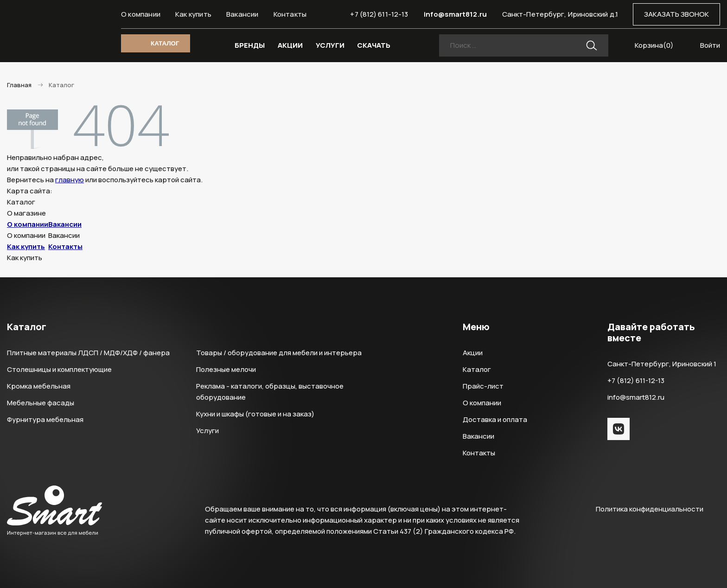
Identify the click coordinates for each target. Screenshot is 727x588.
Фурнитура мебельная (45, 419)
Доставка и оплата (495, 419)
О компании (141, 14)
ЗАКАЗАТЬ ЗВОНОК (676, 14)
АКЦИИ (290, 45)
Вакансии (242, 14)
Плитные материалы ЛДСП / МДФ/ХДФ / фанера (88, 353)
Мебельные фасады (41, 403)
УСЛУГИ (330, 45)
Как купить (193, 14)
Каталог (477, 369)
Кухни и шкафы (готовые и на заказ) (255, 414)
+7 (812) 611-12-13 (379, 14)
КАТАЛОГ (165, 43)
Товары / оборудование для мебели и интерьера (279, 353)
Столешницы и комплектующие (59, 369)
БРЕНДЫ (250, 45)
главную (70, 180)
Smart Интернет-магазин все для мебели (54, 31)
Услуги (207, 431)
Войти (710, 45)
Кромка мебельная (39, 386)
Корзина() (654, 45)
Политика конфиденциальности (650, 509)
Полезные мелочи (226, 369)
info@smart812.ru (455, 14)
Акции (473, 353)
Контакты (290, 14)
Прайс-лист (483, 386)
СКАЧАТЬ (374, 45)
